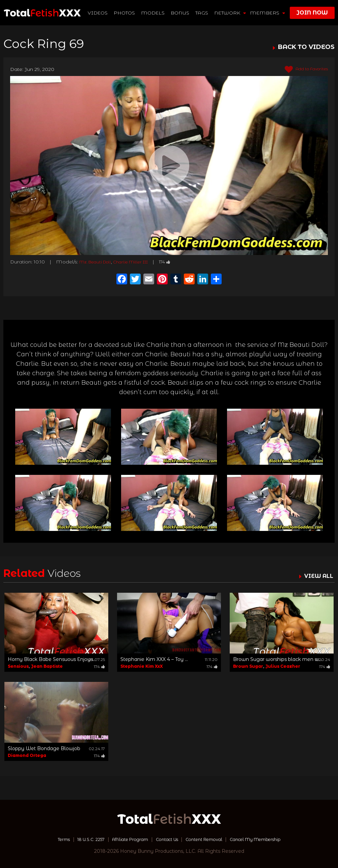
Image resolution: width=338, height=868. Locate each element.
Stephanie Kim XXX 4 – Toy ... (154, 659)
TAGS (202, 13)
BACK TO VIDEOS (306, 47)
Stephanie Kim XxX (142, 666)
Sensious (18, 666)
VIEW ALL (317, 576)
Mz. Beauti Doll (98, 262)
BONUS (180, 13)
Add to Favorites (302, 70)
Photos (125, 13)
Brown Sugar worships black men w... (278, 659)
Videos (98, 13)
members (267, 13)
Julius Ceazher (283, 666)
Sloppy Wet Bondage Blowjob (44, 748)
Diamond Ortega (27, 755)
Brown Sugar (248, 666)
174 (179, 262)
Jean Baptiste (47, 666)
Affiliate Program (124, 839)
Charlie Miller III (141, 262)
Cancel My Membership (267, 839)
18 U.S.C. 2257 (80, 839)
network (230, 13)
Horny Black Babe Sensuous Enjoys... (52, 659)
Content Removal (208, 839)
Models (153, 13)
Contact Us (166, 839)
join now (312, 13)
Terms (49, 839)
